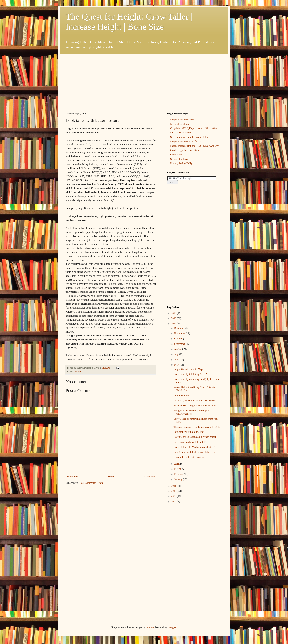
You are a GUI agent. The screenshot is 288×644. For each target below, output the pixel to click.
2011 (174, 486)
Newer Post (73, 477)
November (180, 333)
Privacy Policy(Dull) (181, 163)
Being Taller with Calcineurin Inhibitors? (195, 452)
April (177, 464)
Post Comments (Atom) (92, 483)
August (178, 349)
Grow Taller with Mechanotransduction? (194, 447)
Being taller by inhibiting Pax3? (190, 432)
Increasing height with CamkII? (190, 442)
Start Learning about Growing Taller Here (192, 137)
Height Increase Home (182, 120)
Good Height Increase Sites (184, 150)
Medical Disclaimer (181, 124)
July (177, 354)
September (180, 344)
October (179, 339)
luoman (150, 627)
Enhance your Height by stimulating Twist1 (196, 406)
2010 (174, 491)
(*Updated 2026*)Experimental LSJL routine (194, 128)
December (180, 328)
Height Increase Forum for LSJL (187, 142)
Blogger (172, 627)
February (179, 474)
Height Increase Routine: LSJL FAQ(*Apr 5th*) (195, 146)
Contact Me (176, 155)
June (177, 360)
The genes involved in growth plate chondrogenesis (192, 412)
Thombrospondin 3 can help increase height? (197, 427)
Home (111, 477)
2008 (174, 502)
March (178, 469)
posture (78, 371)
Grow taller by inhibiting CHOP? (191, 374)
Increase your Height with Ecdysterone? (194, 401)
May (177, 365)
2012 (174, 324)
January (179, 479)
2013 (174, 318)
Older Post (150, 477)
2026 (174, 313)
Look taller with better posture (189, 457)
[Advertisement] (93, 77)
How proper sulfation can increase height (195, 437)
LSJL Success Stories (181, 133)
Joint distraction (182, 396)
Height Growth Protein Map (188, 369)
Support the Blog (179, 159)
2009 (174, 496)
